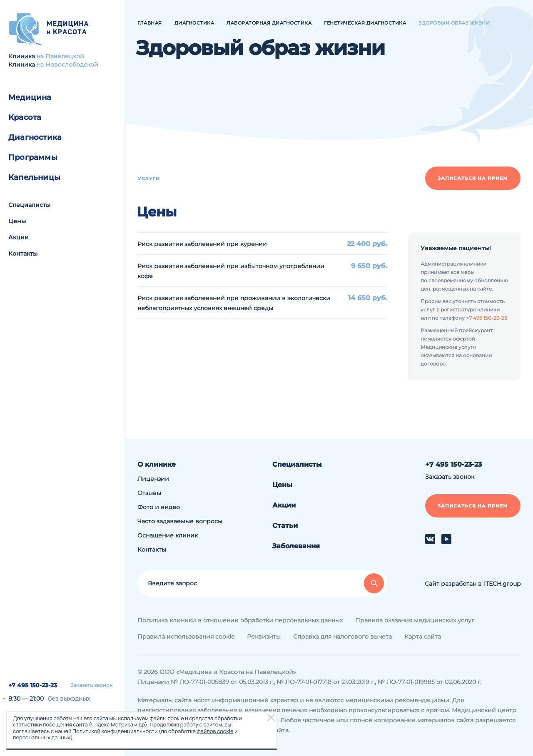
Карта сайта (423, 637)
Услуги (149, 179)
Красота (25, 117)
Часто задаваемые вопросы (180, 521)
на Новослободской (67, 65)
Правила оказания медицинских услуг (415, 620)
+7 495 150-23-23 (33, 685)
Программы (33, 157)
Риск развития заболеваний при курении (202, 244)
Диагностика (35, 137)
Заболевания (296, 546)
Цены (17, 221)
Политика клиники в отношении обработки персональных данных (240, 620)
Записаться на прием (473, 178)
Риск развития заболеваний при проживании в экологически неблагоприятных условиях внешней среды (234, 303)
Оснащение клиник (168, 535)
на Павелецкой (60, 56)
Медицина (30, 97)
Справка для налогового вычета (342, 637)
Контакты (23, 254)
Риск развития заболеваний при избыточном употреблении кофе (231, 271)
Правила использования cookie (186, 637)
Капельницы (34, 177)
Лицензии (153, 479)
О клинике (157, 464)
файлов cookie (215, 731)
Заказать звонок (91, 685)
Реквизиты (264, 637)
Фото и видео (159, 507)
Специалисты (29, 205)
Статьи (285, 526)
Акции (19, 237)
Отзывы (149, 493)
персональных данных (42, 737)
